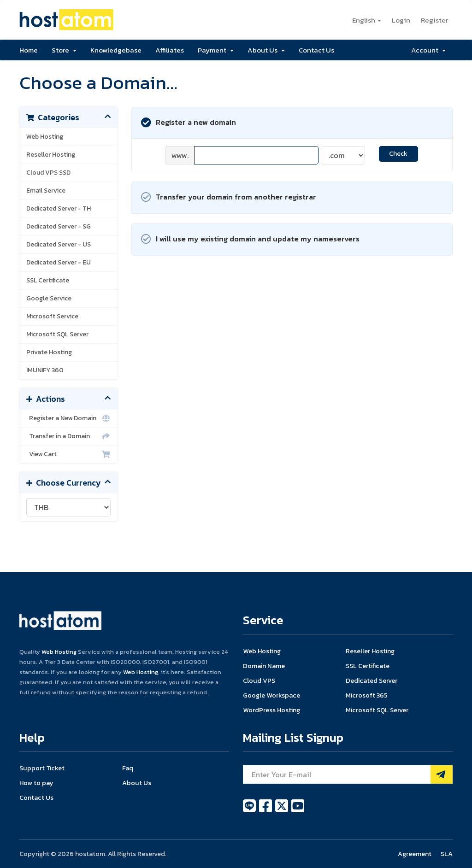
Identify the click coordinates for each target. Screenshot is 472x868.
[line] (250, 811)
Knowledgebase (116, 50)
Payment (216, 50)
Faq (128, 768)
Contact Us (316, 50)
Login (401, 20)
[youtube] (298, 811)
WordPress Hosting (271, 710)
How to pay (36, 783)
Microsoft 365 (367, 695)
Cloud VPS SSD (48, 173)
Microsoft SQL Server (57, 334)
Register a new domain (189, 123)
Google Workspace (271, 695)
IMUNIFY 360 (45, 370)
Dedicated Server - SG (59, 226)
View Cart (68, 454)
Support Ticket (42, 768)
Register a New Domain (68, 418)
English (367, 20)
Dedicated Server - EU (59, 262)
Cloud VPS (259, 680)
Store (64, 50)
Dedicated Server (372, 680)
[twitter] (282, 811)
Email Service (46, 191)
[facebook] (266, 811)
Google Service (49, 298)
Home (29, 50)
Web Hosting (45, 137)
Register (434, 20)
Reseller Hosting (51, 155)
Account (428, 50)
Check (398, 154)
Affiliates (170, 50)
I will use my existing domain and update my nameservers (250, 239)
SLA (447, 854)
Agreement (415, 854)
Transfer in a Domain (68, 436)
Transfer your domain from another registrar (229, 197)
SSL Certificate (48, 280)
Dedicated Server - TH (59, 208)
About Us (266, 50)
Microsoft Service (52, 316)
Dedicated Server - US (59, 244)
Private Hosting (49, 352)
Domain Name (264, 666)
